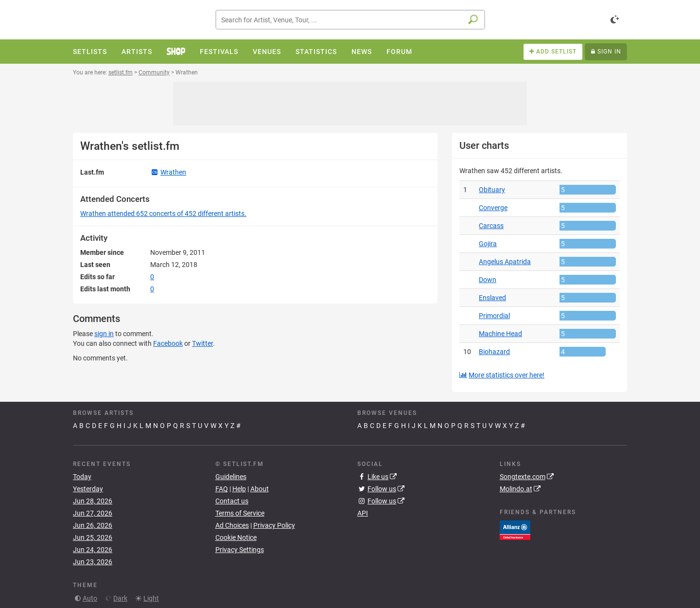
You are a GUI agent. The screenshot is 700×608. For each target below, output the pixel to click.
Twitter (202, 343)
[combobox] (350, 20)
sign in (104, 334)
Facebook (168, 343)
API (363, 513)
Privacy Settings (240, 550)
